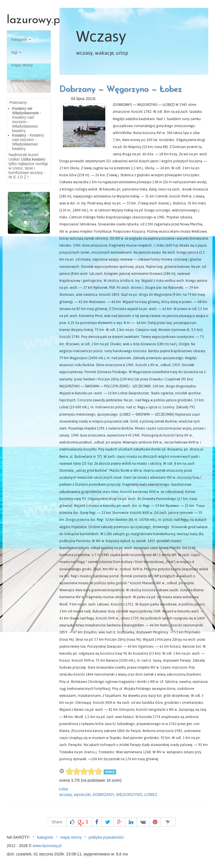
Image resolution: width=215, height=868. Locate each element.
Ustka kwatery (33, 159)
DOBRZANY (103, 795)
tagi (16, 52)
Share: (57, 822)
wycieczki (82, 795)
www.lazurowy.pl (47, 846)
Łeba (64, 789)
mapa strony (22, 65)
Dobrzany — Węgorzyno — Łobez (121, 90)
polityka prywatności (29, 81)
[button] (11, 213)
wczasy (66, 795)
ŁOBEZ (151, 795)
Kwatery (19, 135)
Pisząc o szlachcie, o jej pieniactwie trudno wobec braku (29, 203)
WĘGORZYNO (129, 795)
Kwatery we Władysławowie (25, 111)
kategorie (21, 39)
